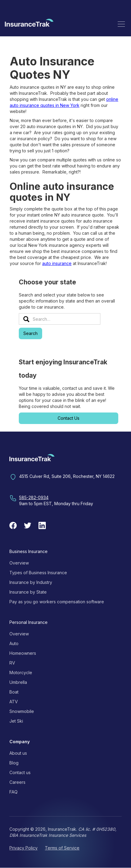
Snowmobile (22, 711)
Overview (19, 563)
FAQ (13, 792)
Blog (14, 763)
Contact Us (69, 418)
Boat (14, 692)
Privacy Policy (24, 848)
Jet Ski (16, 721)
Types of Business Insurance (38, 573)
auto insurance (57, 263)
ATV (14, 702)
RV (12, 663)
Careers (17, 782)
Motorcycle (21, 673)
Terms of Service (62, 848)
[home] (29, 24)
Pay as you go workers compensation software (57, 602)
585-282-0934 (34, 497)
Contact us (20, 772)
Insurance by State (28, 592)
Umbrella (18, 682)
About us (18, 753)
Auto (14, 643)
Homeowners (23, 653)
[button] (121, 24)
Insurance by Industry (31, 582)
